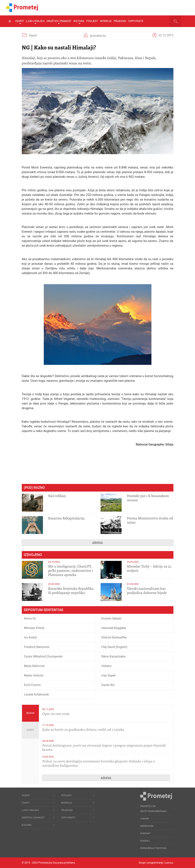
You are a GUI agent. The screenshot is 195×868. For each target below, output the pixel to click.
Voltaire (106, 666)
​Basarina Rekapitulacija (66, 518)
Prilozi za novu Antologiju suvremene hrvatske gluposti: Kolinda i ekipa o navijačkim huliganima (99, 763)
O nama (145, 819)
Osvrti (19, 22)
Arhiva (97, 543)
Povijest (92, 21)
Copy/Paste (136, 21)
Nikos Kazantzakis (113, 656)
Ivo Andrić (31, 637)
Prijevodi (120, 21)
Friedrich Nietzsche (37, 647)
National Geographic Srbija (155, 444)
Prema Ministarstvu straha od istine (150, 520)
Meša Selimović (34, 666)
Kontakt (145, 833)
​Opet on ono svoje (56, 714)
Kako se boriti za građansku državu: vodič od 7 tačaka (83, 729)
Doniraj (145, 841)
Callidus (169, 863)
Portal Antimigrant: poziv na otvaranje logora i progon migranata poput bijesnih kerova (104, 747)
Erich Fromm (32, 685)
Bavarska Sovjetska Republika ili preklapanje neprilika (71, 591)
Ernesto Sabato (111, 618)
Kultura (79, 22)
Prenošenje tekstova (153, 848)
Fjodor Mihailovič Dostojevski (43, 656)
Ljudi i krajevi (35, 22)
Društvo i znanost (59, 22)
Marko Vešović (34, 675)
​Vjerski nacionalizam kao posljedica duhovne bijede (147, 591)
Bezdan (30, 713)
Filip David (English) (114, 647)
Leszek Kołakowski (37, 694)
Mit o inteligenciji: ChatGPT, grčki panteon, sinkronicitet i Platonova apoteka (71, 571)
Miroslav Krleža (34, 628)
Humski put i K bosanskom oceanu (148, 498)
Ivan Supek (108, 675)
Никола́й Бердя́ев (114, 628)
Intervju (106, 21)
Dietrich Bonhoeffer (114, 637)
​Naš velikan (57, 496)
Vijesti (33, 35)
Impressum (147, 826)
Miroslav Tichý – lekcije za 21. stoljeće (150, 568)
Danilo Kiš (108, 685)
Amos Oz (30, 618)
